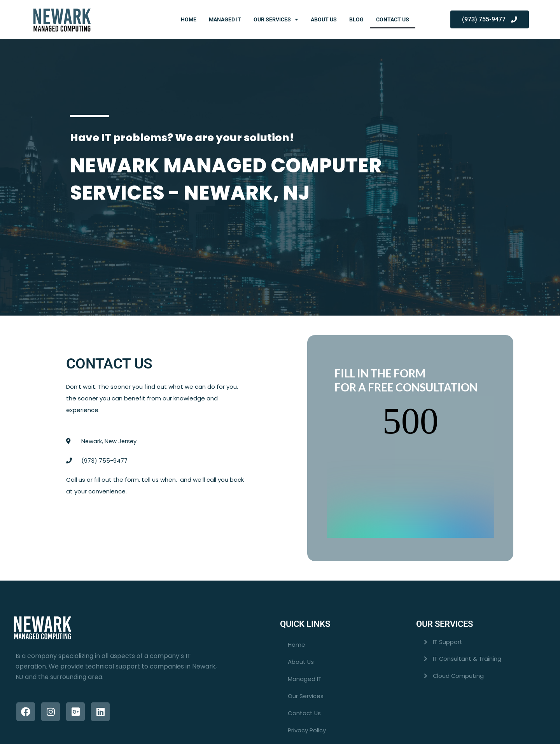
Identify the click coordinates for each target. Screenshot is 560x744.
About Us (324, 19)
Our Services (276, 19)
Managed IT (225, 19)
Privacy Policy (307, 698)
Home (189, 19)
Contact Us (393, 19)
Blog (356, 19)
